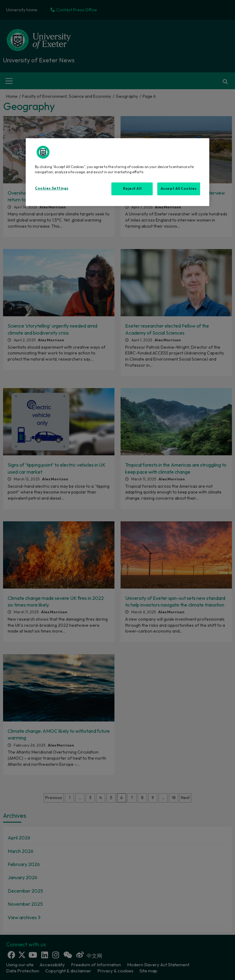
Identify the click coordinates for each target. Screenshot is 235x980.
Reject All (132, 189)
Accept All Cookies (179, 189)
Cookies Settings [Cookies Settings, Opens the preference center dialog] (52, 188)
